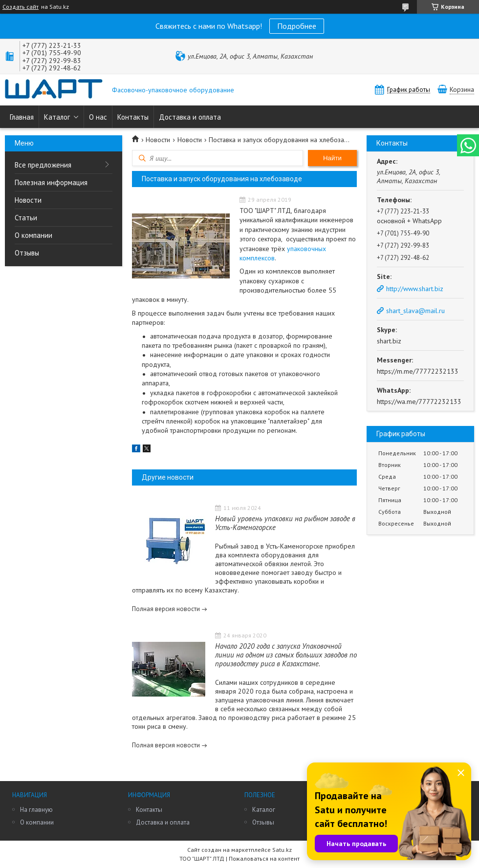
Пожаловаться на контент (264, 858)
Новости (28, 200)
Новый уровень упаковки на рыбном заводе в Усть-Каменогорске (285, 523)
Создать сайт (21, 7)
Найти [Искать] (332, 158)
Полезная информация (51, 182)
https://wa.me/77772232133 (419, 402)
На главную (36, 810)
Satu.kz (282, 850)
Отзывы (27, 253)
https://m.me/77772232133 (418, 371)
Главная (22, 117)
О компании (33, 235)
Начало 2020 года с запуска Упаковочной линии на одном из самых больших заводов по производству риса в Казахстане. (286, 655)
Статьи (26, 218)
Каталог (57, 117)
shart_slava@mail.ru (415, 311)
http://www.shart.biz (415, 289)
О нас (98, 117)
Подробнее (297, 26)
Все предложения (43, 165)
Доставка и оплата (190, 117)
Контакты (133, 117)
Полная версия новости (166, 609)
